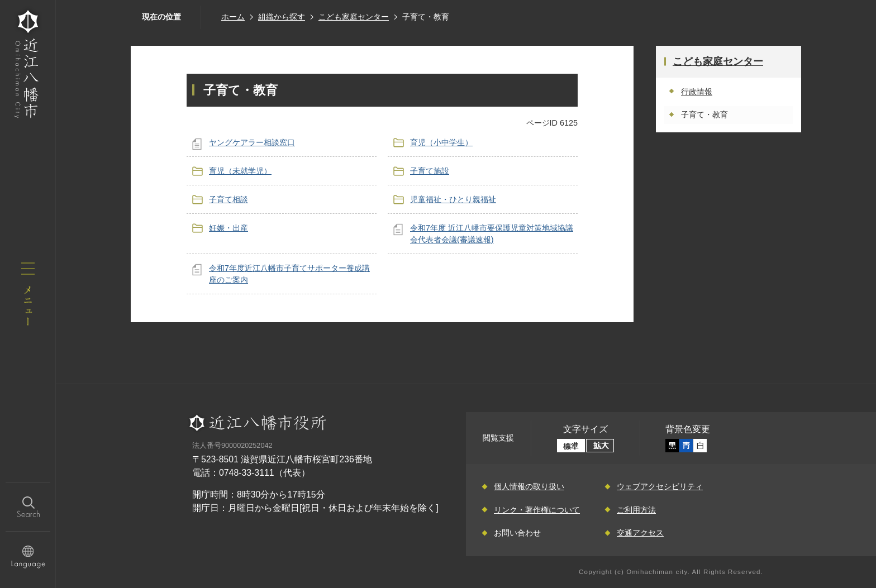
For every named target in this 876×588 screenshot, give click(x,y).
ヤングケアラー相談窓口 (252, 142)
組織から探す (282, 17)
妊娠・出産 (228, 228)
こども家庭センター (354, 17)
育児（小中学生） (441, 142)
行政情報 (697, 92)
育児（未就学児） (240, 171)
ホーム (233, 17)
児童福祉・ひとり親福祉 (453, 199)
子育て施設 (430, 171)
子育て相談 (228, 199)
